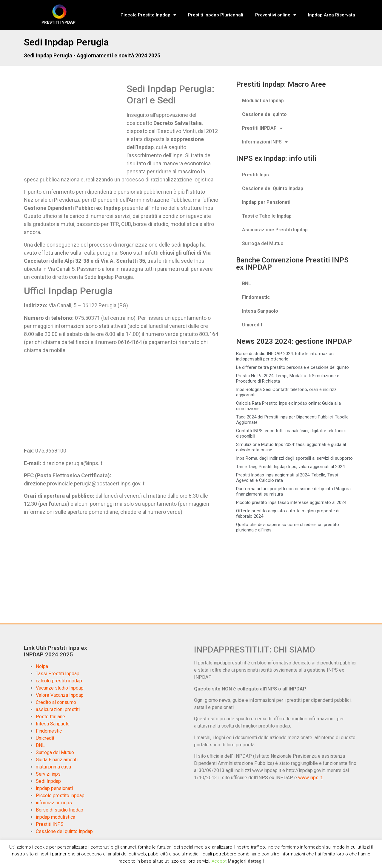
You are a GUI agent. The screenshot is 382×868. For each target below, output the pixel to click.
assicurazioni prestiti (58, 709)
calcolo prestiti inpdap (59, 681)
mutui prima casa (53, 767)
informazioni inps (54, 803)
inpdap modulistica (56, 817)
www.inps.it (310, 778)
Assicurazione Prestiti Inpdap (275, 230)
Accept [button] (219, 861)
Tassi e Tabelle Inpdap (267, 216)
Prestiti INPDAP (262, 128)
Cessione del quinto (264, 114)
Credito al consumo (56, 702)
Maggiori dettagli (246, 861)
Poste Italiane (50, 717)
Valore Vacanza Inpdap (60, 695)
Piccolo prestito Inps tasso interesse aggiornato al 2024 (291, 502)
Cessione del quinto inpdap (64, 831)
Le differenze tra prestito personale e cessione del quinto (292, 367)
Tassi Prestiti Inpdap (58, 674)
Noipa (42, 666)
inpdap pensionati (54, 788)
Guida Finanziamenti (57, 760)
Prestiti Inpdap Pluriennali (216, 15)
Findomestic (256, 297)
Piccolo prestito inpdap (60, 796)
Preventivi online (276, 15)
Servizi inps (48, 774)
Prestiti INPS (50, 824)
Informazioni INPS (265, 142)
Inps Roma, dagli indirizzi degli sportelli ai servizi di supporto (294, 458)
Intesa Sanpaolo (260, 311)
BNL (247, 284)
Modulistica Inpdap (263, 101)
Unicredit (252, 325)
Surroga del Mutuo (263, 243)
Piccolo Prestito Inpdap (148, 15)
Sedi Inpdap (48, 781)
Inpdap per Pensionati (266, 202)
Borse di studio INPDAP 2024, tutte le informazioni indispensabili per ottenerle (285, 356)
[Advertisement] (74, 127)
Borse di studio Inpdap (60, 810)
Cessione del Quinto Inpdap (273, 188)
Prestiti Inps (255, 175)
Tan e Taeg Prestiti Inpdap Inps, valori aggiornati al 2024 (290, 467)
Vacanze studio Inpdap (60, 688)
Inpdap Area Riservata (332, 15)
